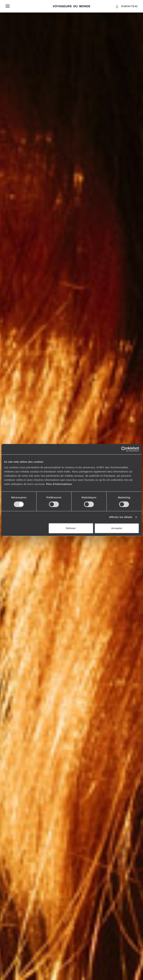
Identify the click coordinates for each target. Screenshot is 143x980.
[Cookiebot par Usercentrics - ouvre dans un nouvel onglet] (124, 449)
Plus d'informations (59, 484)
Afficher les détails (121, 517)
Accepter (117, 528)
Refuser (71, 528)
